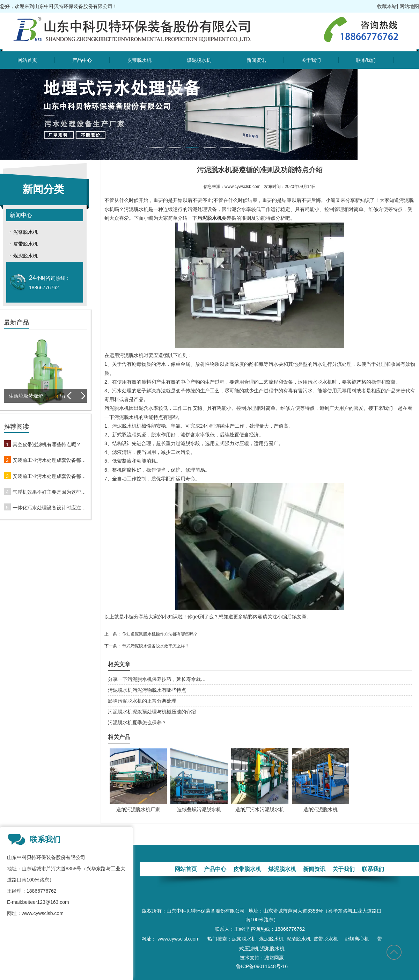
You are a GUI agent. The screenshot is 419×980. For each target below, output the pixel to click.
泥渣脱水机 (299, 939)
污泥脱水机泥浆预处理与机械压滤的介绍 (152, 712)
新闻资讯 (256, 60)
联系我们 (366, 60)
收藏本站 (387, 6)
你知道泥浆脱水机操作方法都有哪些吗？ (159, 634)
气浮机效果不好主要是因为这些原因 (50, 492)
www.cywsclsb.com (242, 187)
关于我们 (311, 60)
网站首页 (27, 60)
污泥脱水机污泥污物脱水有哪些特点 (147, 690)
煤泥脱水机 (199, 60)
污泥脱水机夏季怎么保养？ (137, 723)
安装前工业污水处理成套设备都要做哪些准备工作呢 (50, 476)
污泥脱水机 (209, 218)
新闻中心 (21, 215)
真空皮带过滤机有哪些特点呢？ (47, 444)
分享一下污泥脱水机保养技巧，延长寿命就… (157, 679)
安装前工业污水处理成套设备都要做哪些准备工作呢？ (50, 460)
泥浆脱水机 (25, 232)
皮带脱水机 (139, 60)
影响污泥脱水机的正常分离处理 (142, 701)
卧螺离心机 (358, 939)
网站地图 (409, 6)
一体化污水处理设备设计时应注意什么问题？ (50, 508)
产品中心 (82, 60)
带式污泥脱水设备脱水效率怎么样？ (155, 646)
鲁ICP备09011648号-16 (262, 966)
